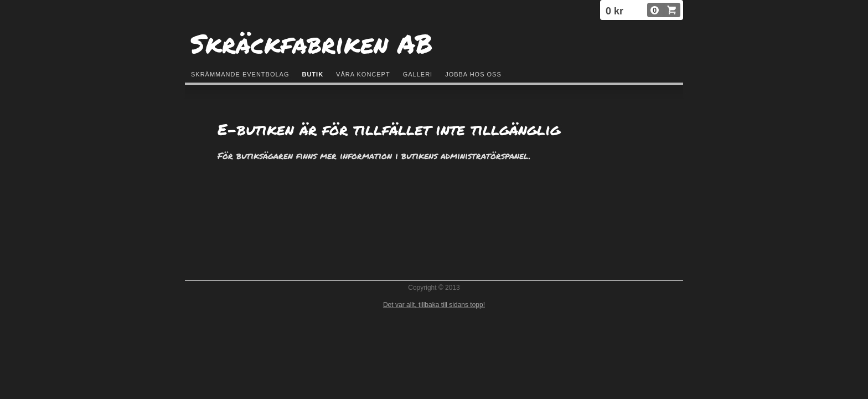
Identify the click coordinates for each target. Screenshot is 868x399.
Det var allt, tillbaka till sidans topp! (434, 305)
